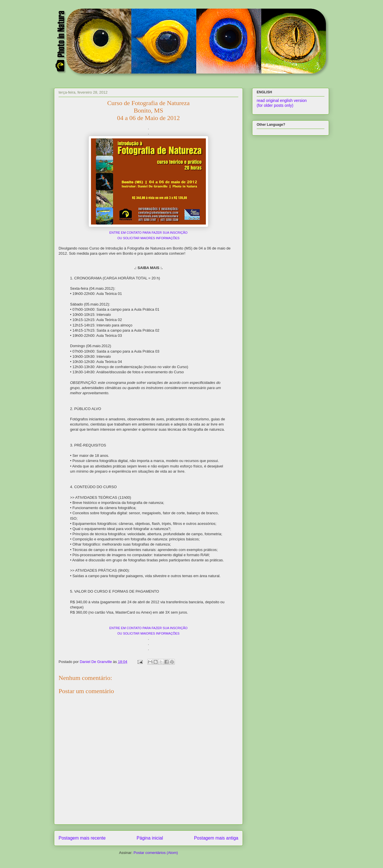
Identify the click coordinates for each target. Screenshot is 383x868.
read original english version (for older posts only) (282, 103)
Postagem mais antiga (216, 838)
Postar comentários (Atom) (156, 853)
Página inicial (150, 838)
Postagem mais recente (82, 838)
